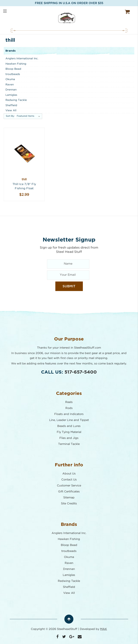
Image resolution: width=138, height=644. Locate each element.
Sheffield (11, 105)
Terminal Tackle (69, 444)
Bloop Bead (13, 69)
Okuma (10, 79)
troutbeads (13, 74)
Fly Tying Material (69, 432)
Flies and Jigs (69, 438)
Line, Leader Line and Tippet (69, 420)
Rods (69, 408)
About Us (69, 474)
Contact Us (69, 480)
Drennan (11, 90)
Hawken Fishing (16, 64)
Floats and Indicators (69, 414)
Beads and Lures (69, 426)
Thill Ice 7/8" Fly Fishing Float (24, 186)
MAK (104, 629)
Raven (10, 85)
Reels (69, 402)
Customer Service (69, 486)
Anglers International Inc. (22, 59)
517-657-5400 (81, 372)
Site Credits (69, 504)
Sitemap (69, 498)
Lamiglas (11, 95)
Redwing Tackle (16, 100)
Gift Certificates (69, 492)
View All (11, 110)
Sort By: (10, 116)
